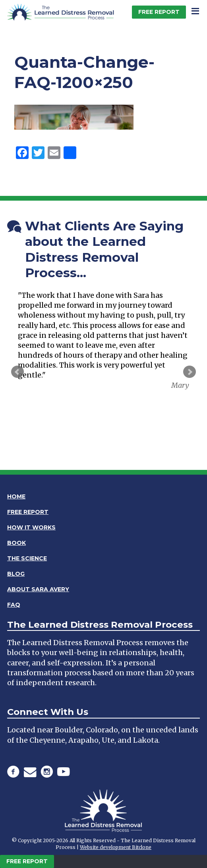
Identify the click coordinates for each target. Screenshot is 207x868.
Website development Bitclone (116, 847)
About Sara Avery (38, 589)
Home (16, 496)
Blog (16, 574)
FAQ (14, 605)
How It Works (31, 527)
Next (190, 372)
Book (16, 543)
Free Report (159, 12)
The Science (27, 558)
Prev (17, 372)
